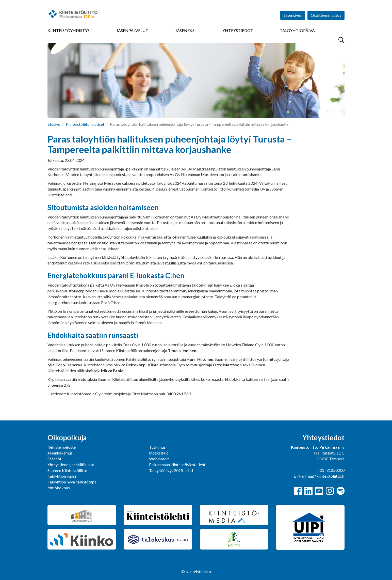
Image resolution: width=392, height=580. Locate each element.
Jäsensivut (293, 15)
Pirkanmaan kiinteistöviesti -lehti (178, 465)
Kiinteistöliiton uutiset (85, 124)
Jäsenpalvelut (132, 30)
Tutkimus (157, 447)
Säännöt (54, 459)
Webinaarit (159, 459)
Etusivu (54, 124)
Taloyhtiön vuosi (62, 476)
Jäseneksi (185, 30)
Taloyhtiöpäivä (297, 30)
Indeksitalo (159, 453)
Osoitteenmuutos (326, 15)
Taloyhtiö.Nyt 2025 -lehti (171, 470)
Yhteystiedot (238, 30)
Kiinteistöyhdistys (69, 30)
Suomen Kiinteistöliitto (67, 470)
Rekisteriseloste (62, 447)
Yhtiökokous (59, 488)
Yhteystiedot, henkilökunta (71, 465)
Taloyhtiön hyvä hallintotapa (72, 482)
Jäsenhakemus (60, 453)
